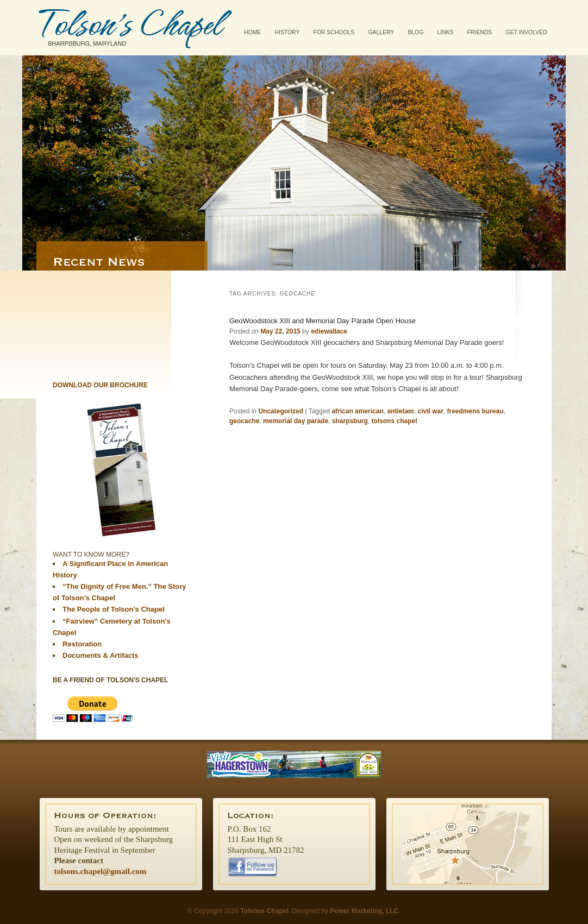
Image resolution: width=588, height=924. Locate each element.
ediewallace (329, 331)
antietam (400, 411)
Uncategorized (281, 411)
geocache (244, 421)
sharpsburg (350, 421)
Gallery (381, 32)
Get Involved (527, 32)
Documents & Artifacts (101, 655)
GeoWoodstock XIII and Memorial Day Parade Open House (323, 321)
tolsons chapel (394, 421)
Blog (415, 32)
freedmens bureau (476, 411)
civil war (430, 411)
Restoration (82, 644)
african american (357, 411)
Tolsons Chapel (135, 28)
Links (445, 32)
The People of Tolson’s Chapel (114, 609)
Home (252, 32)
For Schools (334, 32)
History (287, 32)
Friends (480, 32)
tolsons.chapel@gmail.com (101, 871)
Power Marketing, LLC (364, 911)
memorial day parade (296, 421)
